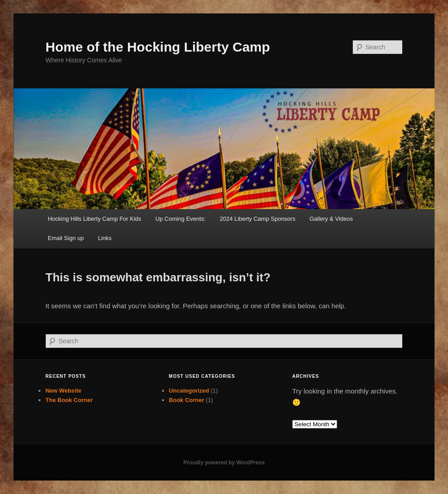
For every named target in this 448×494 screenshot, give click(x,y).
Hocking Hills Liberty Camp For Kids (94, 219)
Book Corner (187, 400)
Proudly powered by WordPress (224, 463)
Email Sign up (66, 238)
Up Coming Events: (180, 219)
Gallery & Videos (331, 219)
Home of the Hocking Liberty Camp (158, 47)
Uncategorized (189, 391)
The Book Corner (69, 400)
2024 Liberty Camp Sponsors (258, 219)
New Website (63, 391)
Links (105, 238)
